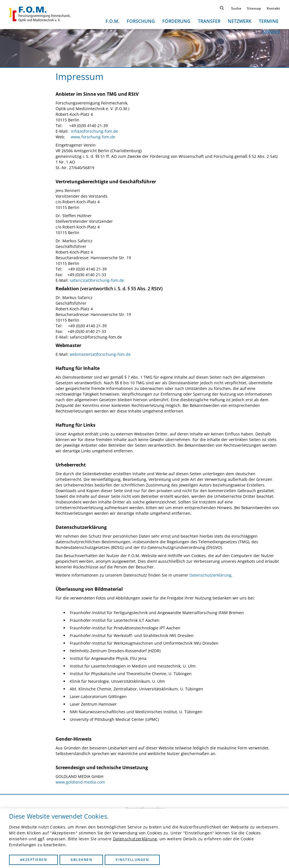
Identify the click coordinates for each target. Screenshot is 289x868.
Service (271, 32)
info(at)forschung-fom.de (94, 131)
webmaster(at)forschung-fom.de (100, 354)
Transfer (209, 21)
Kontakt (273, 8)
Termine (269, 21)
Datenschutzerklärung (135, 839)
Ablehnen (81, 860)
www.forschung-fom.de (93, 137)
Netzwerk (240, 21)
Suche (236, 8)
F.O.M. (112, 21)
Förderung (176, 21)
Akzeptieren (33, 860)
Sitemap (254, 8)
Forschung (141, 21)
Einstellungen (132, 860)
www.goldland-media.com (80, 782)
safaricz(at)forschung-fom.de (97, 280)
